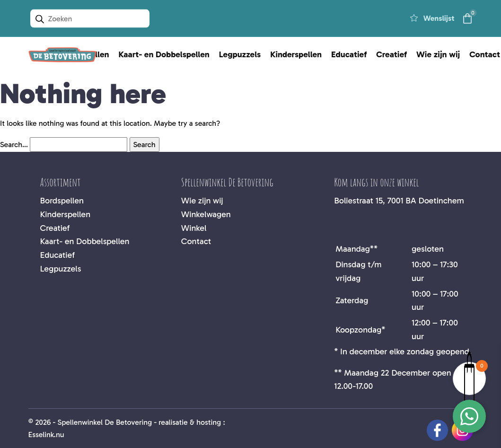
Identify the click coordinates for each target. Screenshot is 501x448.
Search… (14, 145)
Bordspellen (62, 201)
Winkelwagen (206, 214)
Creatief (391, 54)
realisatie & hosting (190, 422)
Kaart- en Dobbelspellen (164, 54)
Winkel (194, 228)
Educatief (349, 54)
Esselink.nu (46, 435)
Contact (196, 241)
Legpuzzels (240, 54)
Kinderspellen (296, 54)
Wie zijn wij (438, 54)
